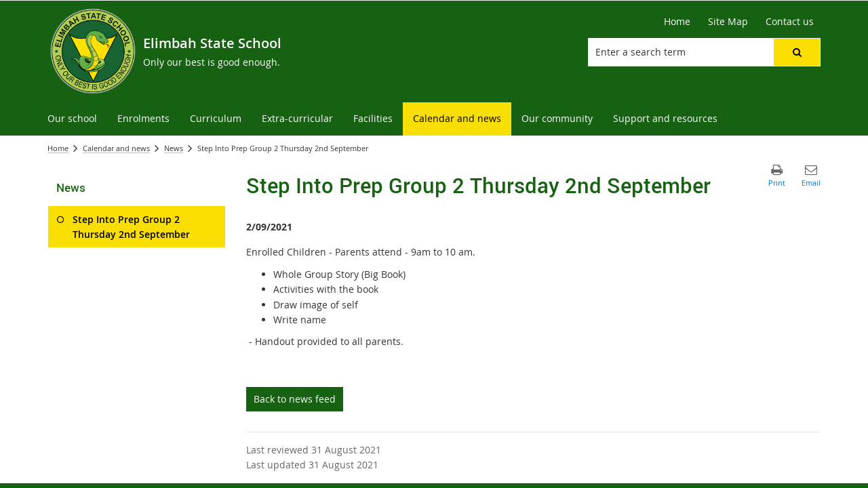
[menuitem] (72, 119)
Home (58, 148)
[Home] (677, 22)
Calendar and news (116, 148)
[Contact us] (790, 22)
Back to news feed (295, 399)
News (174, 148)
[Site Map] (728, 22)
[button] (797, 52)
